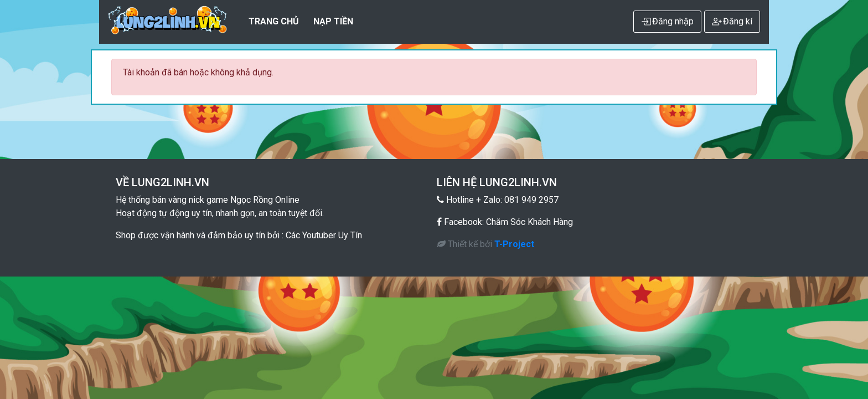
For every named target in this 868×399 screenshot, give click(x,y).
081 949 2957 (531, 200)
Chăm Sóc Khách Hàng (529, 222)
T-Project (514, 244)
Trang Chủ (274, 21)
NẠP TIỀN (333, 21)
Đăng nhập (667, 22)
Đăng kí (732, 22)
